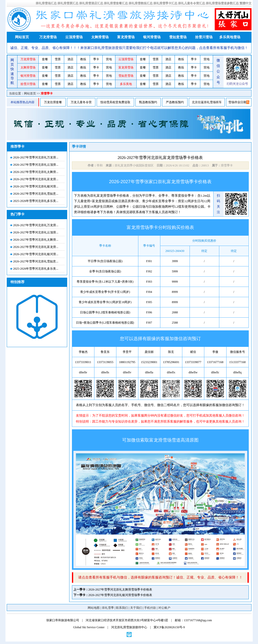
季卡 (96, 59)
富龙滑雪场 (126, 37)
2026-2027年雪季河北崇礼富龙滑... (36, 179)
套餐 (45, 59)
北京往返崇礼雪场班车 (207, 102)
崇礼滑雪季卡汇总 (165, 3)
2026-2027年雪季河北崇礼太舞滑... (36, 172)
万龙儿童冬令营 (81, 102)
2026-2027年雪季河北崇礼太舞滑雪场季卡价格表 (120, 590)
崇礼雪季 (108, 608)
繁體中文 (246, 3)
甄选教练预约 (148, 102)
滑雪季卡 (47, 93)
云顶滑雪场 (74, 37)
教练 (83, 59)
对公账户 (164, 608)
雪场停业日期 (237, 102)
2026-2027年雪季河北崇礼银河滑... (36, 186)
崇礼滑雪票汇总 (68, 3)
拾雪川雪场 (204, 37)
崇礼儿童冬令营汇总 (192, 3)
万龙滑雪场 (48, 37)
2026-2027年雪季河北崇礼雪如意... (36, 194)
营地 (109, 59)
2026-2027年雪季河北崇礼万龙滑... (36, 157)
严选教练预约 (175, 102)
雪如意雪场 (178, 37)
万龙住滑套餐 (53, 102)
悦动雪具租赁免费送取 (115, 102)
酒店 (70, 59)
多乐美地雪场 (230, 37)
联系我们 (122, 608)
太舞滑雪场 (100, 37)
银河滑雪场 (152, 37)
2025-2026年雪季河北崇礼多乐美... (36, 201)
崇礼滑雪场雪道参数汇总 (222, 3)
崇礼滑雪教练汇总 (141, 3)
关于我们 (136, 608)
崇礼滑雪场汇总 (46, 3)
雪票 (58, 59)
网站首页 (22, 37)
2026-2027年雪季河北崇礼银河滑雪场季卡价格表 (120, 595)
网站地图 (94, 608)
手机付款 (150, 608)
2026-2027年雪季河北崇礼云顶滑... (36, 165)
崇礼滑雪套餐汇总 (116, 3)
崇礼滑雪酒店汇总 (91, 3)
